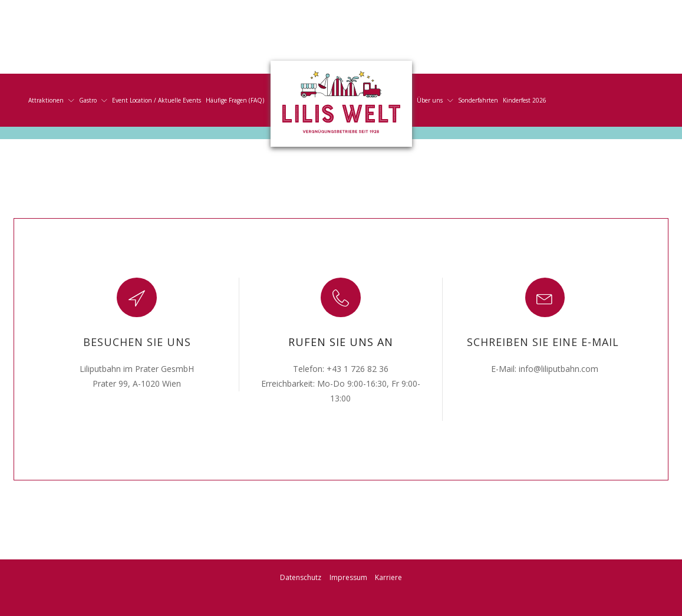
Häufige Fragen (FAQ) (235, 100)
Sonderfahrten (478, 100)
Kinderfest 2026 (525, 100)
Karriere (388, 577)
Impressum (348, 577)
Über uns (435, 100)
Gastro (93, 100)
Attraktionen (51, 100)
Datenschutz (301, 577)
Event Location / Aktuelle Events (157, 100)
